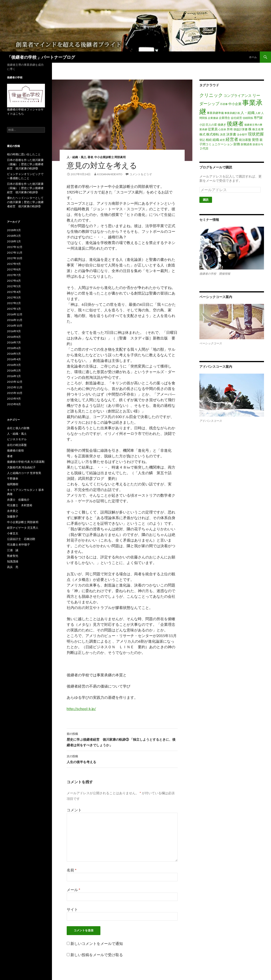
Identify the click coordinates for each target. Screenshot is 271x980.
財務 (237, 144)
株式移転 (213, 134)
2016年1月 (14, 376)
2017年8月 (14, 269)
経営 (222, 140)
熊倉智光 (13, 556)
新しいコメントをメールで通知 (97, 943)
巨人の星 (211, 125)
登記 (202, 140)
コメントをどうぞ (141, 174)
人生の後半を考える (122, 759)
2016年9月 (14, 331)
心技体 (222, 129)
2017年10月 (15, 258)
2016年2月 (14, 370)
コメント (74, 810)
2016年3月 (14, 365)
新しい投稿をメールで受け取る (97, 955)
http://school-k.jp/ (81, 709)
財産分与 (258, 144)
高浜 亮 (13, 567)
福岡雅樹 (13, 484)
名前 (72, 870)
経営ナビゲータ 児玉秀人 (23, 528)
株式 (202, 134)
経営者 (232, 139)
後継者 (235, 123)
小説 (202, 125)
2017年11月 (15, 253)
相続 (209, 140)
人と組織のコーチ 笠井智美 (24, 473)
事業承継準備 (215, 113)
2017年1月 (14, 309)
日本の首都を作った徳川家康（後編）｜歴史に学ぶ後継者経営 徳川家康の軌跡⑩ (25, 164)
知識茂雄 (13, 561)
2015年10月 (15, 393)
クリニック (211, 95)
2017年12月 (15, 247)
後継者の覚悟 (15, 450)
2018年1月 (14, 241)
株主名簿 (258, 129)
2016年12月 (15, 314)
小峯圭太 (13, 533)
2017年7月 (14, 275)
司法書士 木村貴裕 (20, 505)
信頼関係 (248, 118)
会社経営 (236, 118)
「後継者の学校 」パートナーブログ (41, 57)
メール (73, 890)
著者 (90, 157)
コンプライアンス (238, 95)
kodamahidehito (110, 174)
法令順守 (242, 134)
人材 (258, 113)
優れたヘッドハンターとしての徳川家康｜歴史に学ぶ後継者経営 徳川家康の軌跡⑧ (25, 202)
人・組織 (248, 113)
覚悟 (255, 139)
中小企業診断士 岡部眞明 (110, 157)
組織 (216, 140)
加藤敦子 (13, 516)
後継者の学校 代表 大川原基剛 (26, 462)
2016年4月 (14, 359)
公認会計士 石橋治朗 (21, 539)
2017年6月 (14, 281)
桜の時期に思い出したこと (24, 154)
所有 (230, 129)
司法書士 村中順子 (18, 545)
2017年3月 (14, 297)
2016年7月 (14, 342)
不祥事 (224, 104)
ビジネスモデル (17, 439)
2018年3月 (14, 230)
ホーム (253, 57)
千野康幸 (13, 479)
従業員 (213, 129)
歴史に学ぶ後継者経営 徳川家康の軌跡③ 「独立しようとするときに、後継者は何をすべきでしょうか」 (122, 739)
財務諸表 (246, 144)
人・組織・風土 (77, 157)
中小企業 (235, 104)
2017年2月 (14, 303)
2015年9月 (14, 399)
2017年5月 (14, 286)
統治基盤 (245, 140)
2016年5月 (14, 354)
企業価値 (213, 118)
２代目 (204, 148)
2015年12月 (15, 382)
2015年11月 (15, 387)
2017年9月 (14, 264)
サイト (72, 909)
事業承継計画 (232, 113)
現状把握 (256, 134)
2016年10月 (15, 326)
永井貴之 (13, 511)
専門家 (258, 118)
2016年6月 (14, 348)
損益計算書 (241, 129)
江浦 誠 (13, 550)
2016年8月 (14, 337)
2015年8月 (14, 404)
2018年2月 (14, 236)
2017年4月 (14, 292)
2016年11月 (15, 320)
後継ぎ (222, 125)
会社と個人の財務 (18, 428)
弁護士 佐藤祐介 (18, 500)
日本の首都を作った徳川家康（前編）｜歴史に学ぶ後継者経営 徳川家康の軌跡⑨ (25, 188)
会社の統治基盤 (17, 445)
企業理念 (224, 118)
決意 (223, 134)
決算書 (231, 134)
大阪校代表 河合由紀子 (21, 467)
